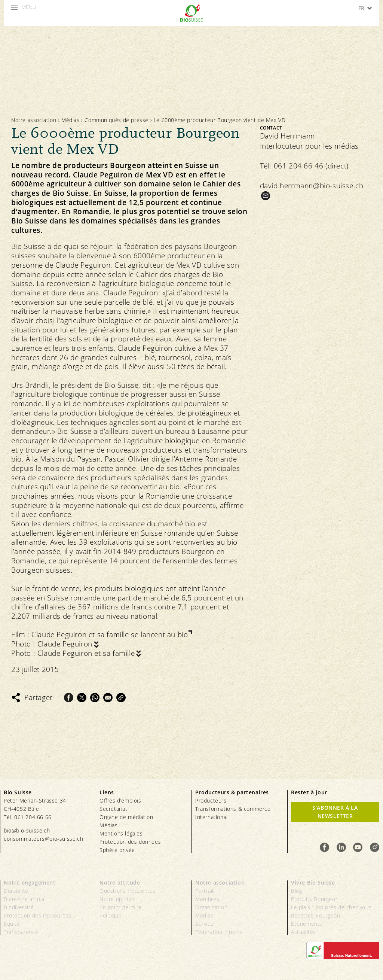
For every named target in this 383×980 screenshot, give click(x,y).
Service (204, 924)
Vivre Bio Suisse (313, 882)
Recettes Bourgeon (315, 915)
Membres (207, 899)
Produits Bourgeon (315, 899)
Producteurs (211, 801)
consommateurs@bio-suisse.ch (43, 839)
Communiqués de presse (117, 120)
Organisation (211, 907)
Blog (296, 891)
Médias (71, 120)
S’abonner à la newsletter (335, 812)
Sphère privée (117, 850)
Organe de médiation (126, 817)
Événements (307, 924)
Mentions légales (121, 833)
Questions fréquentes (128, 891)
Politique (111, 915)
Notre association (34, 120)
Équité (12, 924)
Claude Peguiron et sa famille (86, 653)
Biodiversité (19, 907)
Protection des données (130, 842)
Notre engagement (30, 882)
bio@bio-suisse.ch (27, 830)
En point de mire (121, 907)
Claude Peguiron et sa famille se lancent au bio (110, 635)
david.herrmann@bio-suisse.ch (312, 186)
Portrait (205, 891)
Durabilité (16, 891)
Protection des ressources (38, 915)
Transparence (21, 932)
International (212, 817)
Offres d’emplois (120, 801)
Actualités (304, 932)
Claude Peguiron (65, 644)
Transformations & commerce (233, 809)
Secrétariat (114, 809)
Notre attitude (120, 882)
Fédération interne (219, 932)
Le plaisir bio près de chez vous (331, 907)
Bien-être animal (25, 899)
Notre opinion (117, 899)
